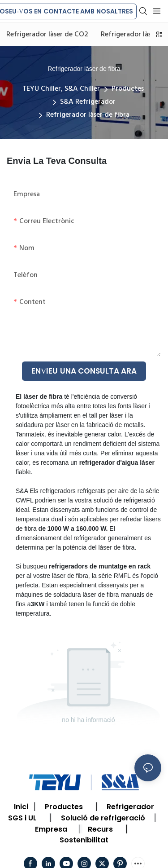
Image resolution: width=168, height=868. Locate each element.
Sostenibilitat (84, 840)
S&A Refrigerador (88, 102)
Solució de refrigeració (103, 818)
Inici (21, 807)
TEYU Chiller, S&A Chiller (61, 89)
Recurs (100, 829)
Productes (128, 89)
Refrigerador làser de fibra (88, 115)
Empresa (51, 829)
